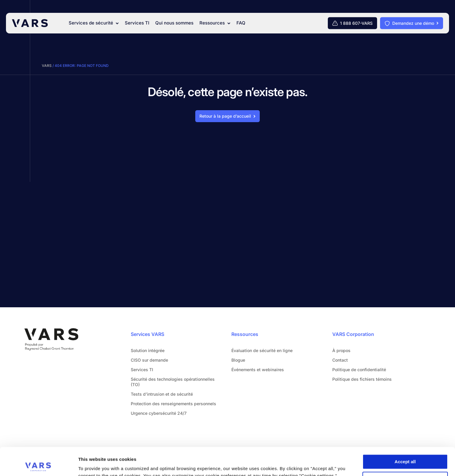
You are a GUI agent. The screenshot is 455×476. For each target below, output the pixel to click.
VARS (47, 66)
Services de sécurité (94, 23)
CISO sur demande (149, 360)
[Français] (436, 7)
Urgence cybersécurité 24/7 (159, 413)
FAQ (241, 23)
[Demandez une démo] (412, 23)
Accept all (405, 434)
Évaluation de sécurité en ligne (262, 350)
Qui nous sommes (174, 23)
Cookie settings (405, 451)
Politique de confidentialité (359, 370)
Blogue (238, 360)
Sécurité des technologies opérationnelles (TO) (173, 382)
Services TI (137, 23)
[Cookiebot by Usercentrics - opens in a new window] (39, 464)
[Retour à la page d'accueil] (227, 116)
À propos (341, 350)
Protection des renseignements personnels (173, 404)
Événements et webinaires (258, 370)
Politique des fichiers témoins (362, 379)
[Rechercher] (396, 7)
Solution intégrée (148, 350)
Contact (411, 7)
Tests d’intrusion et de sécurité (162, 394)
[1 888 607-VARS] (352, 23)
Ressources (215, 23)
